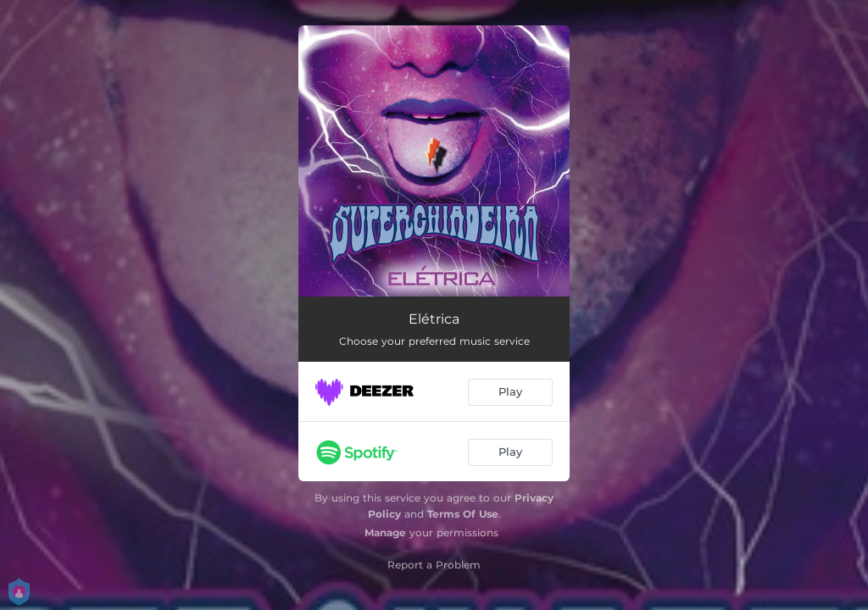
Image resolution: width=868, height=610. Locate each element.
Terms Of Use (463, 514)
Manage (385, 532)
